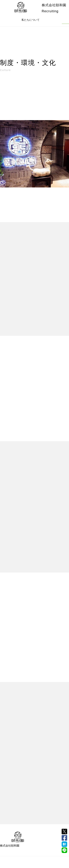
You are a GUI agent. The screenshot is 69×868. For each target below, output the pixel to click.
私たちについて (31, 20)
